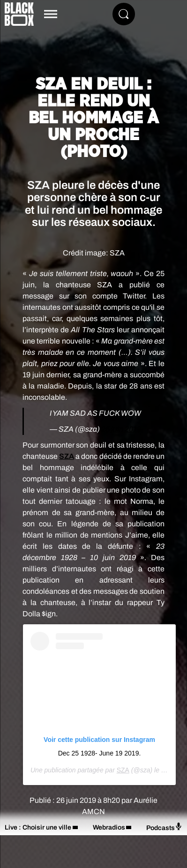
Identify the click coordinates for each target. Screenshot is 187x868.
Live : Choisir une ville (38, 827)
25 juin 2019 (121, 429)
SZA (67, 456)
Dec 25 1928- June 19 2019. (100, 753)
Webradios (109, 827)
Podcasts (164, 827)
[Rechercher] (124, 14)
